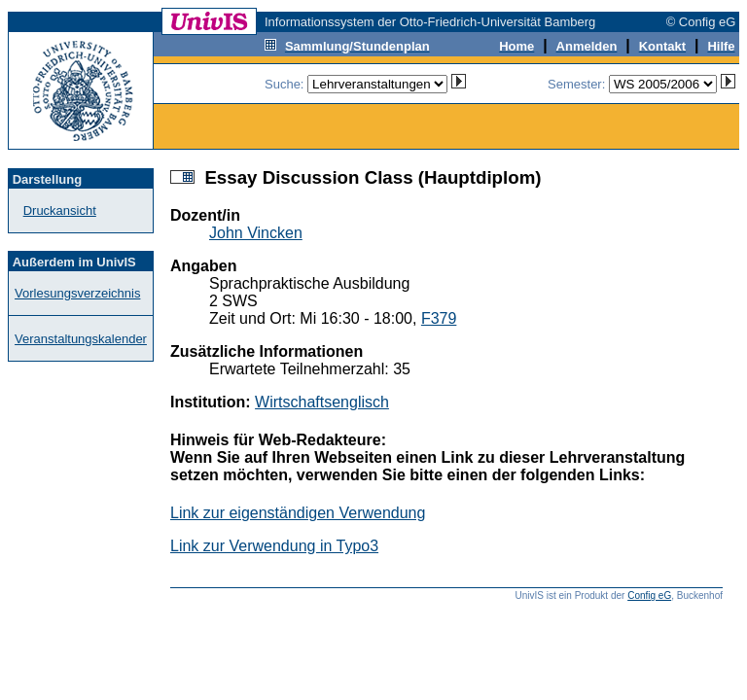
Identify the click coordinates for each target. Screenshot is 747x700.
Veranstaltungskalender (81, 339)
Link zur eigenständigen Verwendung (298, 513)
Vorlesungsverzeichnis (77, 293)
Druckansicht (60, 210)
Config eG (649, 595)
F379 (439, 318)
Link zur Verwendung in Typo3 (274, 546)
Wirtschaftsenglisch (322, 402)
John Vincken (256, 233)
